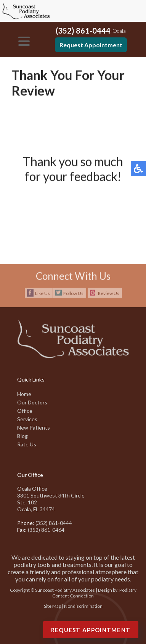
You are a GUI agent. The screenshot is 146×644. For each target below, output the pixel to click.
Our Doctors (32, 402)
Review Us (109, 293)
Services (27, 419)
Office (25, 411)
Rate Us (27, 444)
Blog (22, 436)
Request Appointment (91, 45)
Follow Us (73, 293)
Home (24, 394)
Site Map (52, 606)
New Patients (34, 427)
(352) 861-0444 (83, 31)
